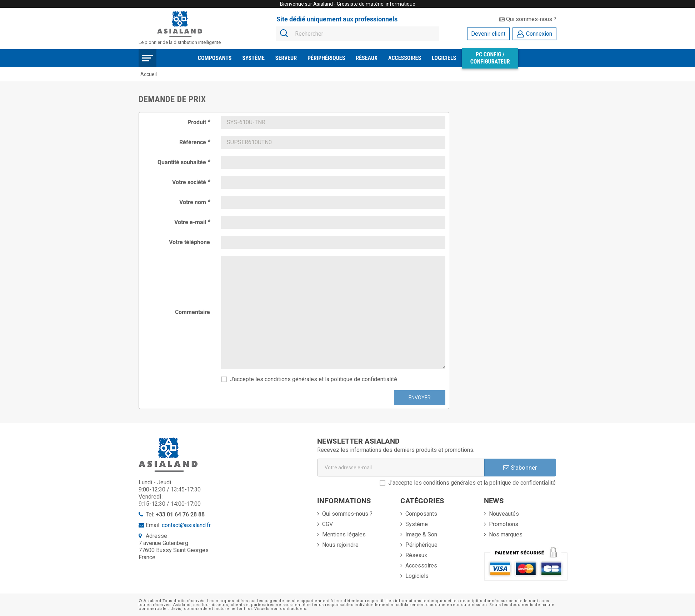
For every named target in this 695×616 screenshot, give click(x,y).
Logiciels (444, 58)
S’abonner (520, 468)
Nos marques (506, 534)
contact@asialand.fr (186, 525)
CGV (327, 524)
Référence (195, 142)
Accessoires (405, 58)
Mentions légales (344, 534)
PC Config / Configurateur (490, 58)
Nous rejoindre (340, 545)
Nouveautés (504, 514)
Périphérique (421, 545)
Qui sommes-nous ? (528, 19)
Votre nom (195, 202)
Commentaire (192, 312)
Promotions (504, 524)
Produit (199, 122)
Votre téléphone (189, 242)
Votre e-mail (192, 222)
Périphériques (326, 58)
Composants (215, 58)
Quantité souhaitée (184, 162)
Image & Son (421, 534)
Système (253, 58)
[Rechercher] (357, 34)
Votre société (191, 182)
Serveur (286, 58)
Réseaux (367, 58)
